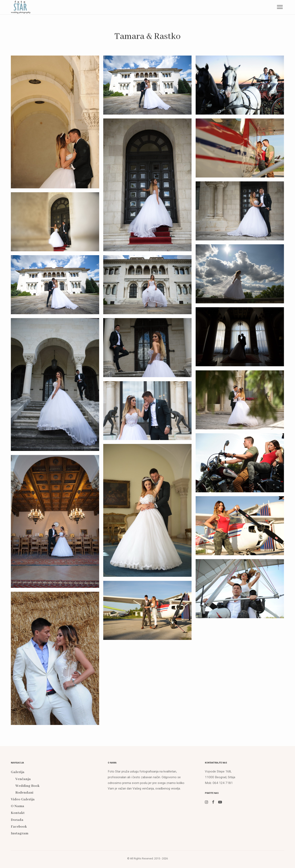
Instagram (273, 7)
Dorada (209, 7)
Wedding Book (27, 786)
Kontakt (179, 7)
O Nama (150, 7)
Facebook (240, 7)
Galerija (79, 7)
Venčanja (23, 779)
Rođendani (24, 793)
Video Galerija (115, 7)
